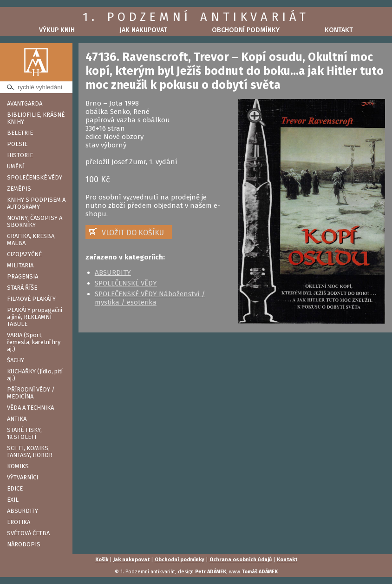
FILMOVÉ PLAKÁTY (31, 299)
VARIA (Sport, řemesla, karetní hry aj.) (34, 342)
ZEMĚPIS (19, 189)
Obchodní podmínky (246, 30)
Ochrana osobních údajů (241, 560)
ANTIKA (17, 419)
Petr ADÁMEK (211, 572)
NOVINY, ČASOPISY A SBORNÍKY (35, 221)
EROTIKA (19, 522)
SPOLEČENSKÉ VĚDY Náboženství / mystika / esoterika (150, 298)
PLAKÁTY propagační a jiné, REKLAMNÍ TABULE (35, 317)
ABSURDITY (23, 511)
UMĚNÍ (16, 166)
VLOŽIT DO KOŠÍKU (133, 233)
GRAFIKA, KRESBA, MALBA (31, 239)
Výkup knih (57, 30)
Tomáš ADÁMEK (260, 572)
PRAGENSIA (23, 276)
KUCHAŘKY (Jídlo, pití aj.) (35, 375)
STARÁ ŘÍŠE (22, 288)
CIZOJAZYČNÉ (24, 254)
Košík (102, 560)
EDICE (15, 488)
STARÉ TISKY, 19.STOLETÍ (24, 433)
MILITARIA (20, 265)
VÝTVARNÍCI (23, 477)
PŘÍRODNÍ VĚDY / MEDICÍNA (31, 393)
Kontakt (339, 30)
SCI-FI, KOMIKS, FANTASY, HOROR (30, 451)
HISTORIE (20, 155)
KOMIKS (18, 466)
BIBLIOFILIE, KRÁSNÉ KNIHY (36, 118)
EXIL (13, 500)
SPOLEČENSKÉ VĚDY (35, 177)
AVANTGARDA (25, 103)
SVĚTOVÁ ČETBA (28, 533)
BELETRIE (20, 133)
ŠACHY (16, 360)
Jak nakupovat (144, 30)
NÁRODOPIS (24, 544)
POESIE (17, 144)
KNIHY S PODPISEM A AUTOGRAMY (36, 203)
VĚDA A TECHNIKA (30, 408)
